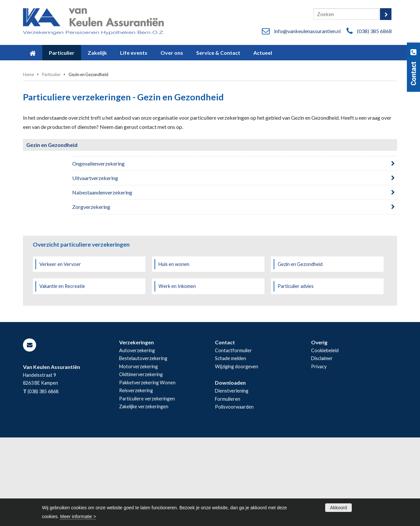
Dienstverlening (232, 479)
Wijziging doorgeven (237, 455)
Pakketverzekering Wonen (147, 471)
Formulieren (228, 487)
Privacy (319, 455)
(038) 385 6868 (374, 31)
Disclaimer (322, 447)
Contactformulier (233, 439)
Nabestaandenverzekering (102, 281)
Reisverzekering (136, 479)
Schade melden (231, 447)
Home (29, 163)
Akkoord (338, 508)
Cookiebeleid (325, 439)
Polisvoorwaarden (234, 495)
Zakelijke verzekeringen (144, 495)
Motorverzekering (138, 455)
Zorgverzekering (91, 295)
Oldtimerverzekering (141, 463)
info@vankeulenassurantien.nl (307, 31)
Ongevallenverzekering (98, 252)
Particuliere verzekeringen (147, 487)
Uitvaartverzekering (95, 266)
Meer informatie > (78, 516)
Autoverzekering (137, 439)
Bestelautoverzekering (143, 447)
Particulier (51, 163)
